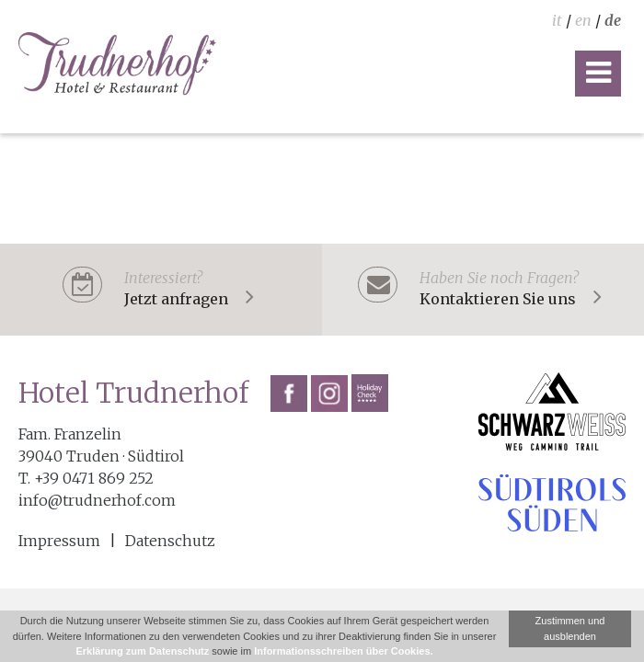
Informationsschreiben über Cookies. (343, 651)
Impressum (59, 541)
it (557, 20)
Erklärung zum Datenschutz (142, 651)
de (613, 20)
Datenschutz (170, 541)
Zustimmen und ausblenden (570, 628)
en (583, 20)
